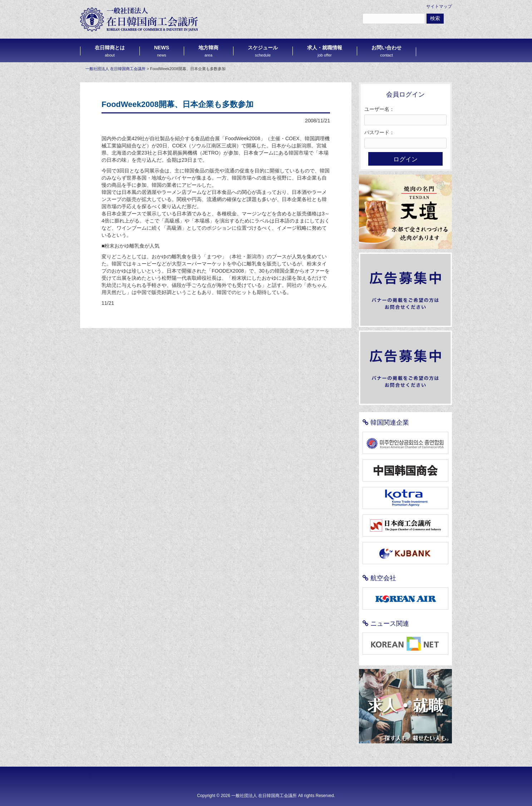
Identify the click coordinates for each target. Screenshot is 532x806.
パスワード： (379, 132)
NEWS (162, 51)
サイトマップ (439, 6)
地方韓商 (208, 51)
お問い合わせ (386, 51)
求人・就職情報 (325, 51)
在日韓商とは (110, 51)
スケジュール (263, 51)
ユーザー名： (379, 109)
